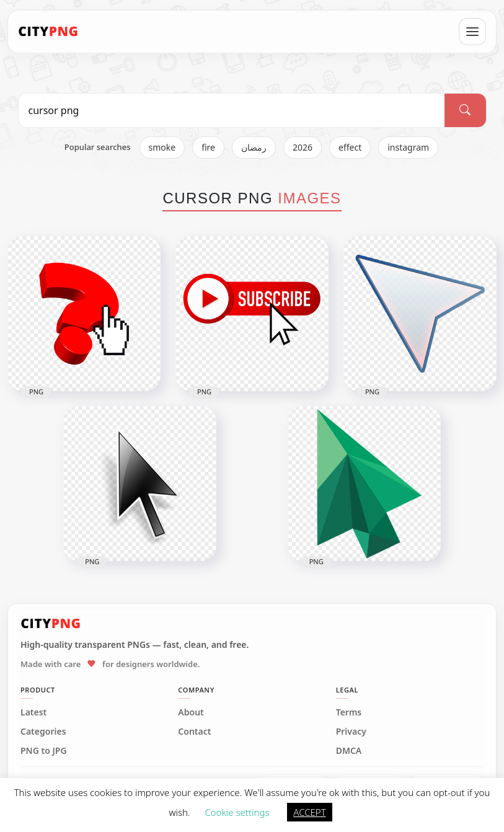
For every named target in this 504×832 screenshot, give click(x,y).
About (191, 712)
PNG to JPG (44, 751)
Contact (194, 732)
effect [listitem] (350, 147)
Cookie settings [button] (237, 812)
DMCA (349, 751)
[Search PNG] (232, 110)
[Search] (465, 110)
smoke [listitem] (162, 147)
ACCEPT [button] (309, 812)
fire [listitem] (208, 147)
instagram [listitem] (408, 147)
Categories (43, 732)
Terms (349, 712)
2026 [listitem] (303, 147)
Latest (33, 712)
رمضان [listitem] (254, 147)
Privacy (351, 732)
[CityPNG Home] (48, 32)
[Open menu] (472, 32)
